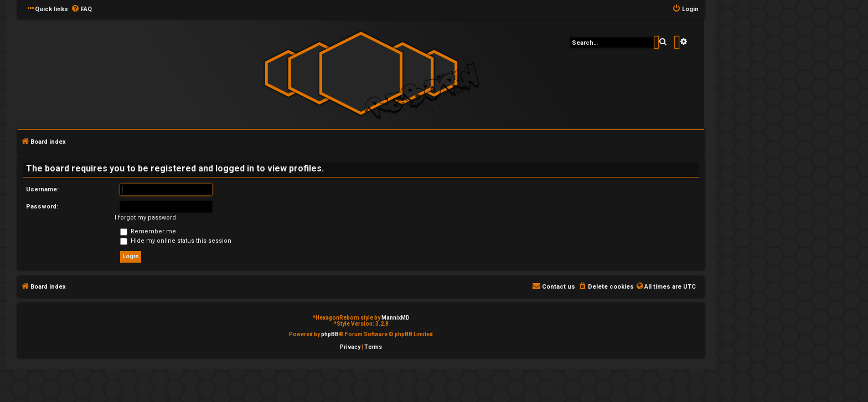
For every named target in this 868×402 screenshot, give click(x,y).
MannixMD (396, 318)
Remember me (148, 231)
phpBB (330, 334)
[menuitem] (81, 9)
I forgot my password (145, 218)
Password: (42, 207)
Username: (42, 189)
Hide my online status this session (176, 241)
